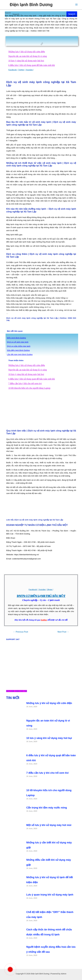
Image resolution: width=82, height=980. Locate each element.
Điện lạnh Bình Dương (31, 5)
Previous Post (21, 632)
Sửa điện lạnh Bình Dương (18, 350)
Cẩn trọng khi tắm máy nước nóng (47, 808)
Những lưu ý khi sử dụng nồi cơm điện (27, 52)
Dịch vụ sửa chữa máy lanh (19, 346)
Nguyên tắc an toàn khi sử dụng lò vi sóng (28, 56)
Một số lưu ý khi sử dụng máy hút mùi (49, 825)
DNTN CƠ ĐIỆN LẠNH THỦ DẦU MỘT (41, 596)
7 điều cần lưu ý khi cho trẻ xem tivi (25, 383)
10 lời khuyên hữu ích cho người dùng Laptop (29, 388)
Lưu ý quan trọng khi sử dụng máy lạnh (50, 895)
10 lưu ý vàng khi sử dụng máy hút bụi (26, 61)
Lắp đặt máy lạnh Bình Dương (20, 354)
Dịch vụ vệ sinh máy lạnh (18, 342)
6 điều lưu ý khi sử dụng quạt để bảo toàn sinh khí (32, 65)
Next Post (63, 632)
